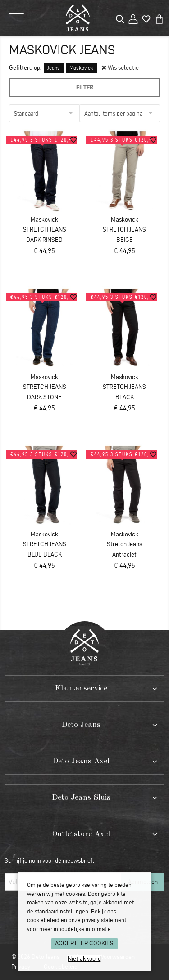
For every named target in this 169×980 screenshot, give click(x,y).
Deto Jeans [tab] (81, 725)
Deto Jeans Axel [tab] (81, 761)
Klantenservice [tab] (81, 688)
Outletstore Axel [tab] (81, 834)
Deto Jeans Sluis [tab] (81, 798)
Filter (85, 87)
